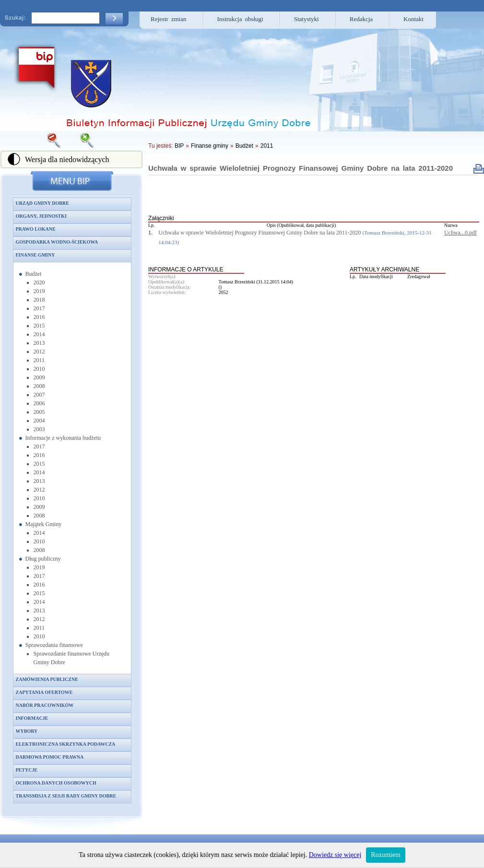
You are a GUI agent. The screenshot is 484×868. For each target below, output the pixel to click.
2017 (39, 308)
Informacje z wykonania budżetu (63, 438)
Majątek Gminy (44, 524)
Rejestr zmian (169, 19)
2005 (39, 412)
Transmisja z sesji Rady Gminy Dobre (66, 796)
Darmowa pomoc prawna (50, 757)
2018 (39, 300)
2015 (39, 326)
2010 (39, 369)
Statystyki (307, 19)
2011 (39, 360)
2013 (39, 343)
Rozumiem (385, 855)
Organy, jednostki (41, 216)
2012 (39, 352)
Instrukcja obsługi (240, 19)
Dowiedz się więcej (335, 855)
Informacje (32, 718)
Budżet (34, 274)
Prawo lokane (36, 229)
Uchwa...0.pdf (460, 233)
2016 (39, 317)
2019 (39, 291)
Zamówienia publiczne (47, 679)
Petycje (27, 770)
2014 (39, 334)
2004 (39, 421)
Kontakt (413, 19)
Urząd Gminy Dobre (42, 203)
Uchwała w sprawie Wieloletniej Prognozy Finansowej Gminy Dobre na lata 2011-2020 (301, 168)
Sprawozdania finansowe (54, 645)
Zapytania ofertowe (44, 692)
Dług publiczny (43, 559)
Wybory (27, 731)
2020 (39, 282)
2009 (39, 377)
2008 (39, 386)
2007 (39, 395)
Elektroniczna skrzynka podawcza (66, 744)
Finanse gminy (35, 255)
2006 (39, 403)
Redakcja (361, 19)
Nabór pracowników (45, 705)
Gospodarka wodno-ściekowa (57, 242)
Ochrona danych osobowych (56, 783)
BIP (179, 146)
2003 (39, 429)
